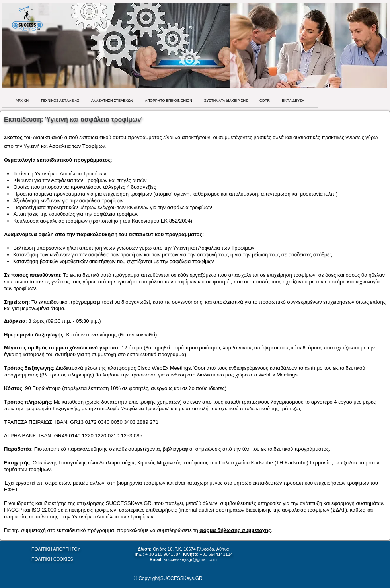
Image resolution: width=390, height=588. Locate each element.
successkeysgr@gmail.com (190, 559)
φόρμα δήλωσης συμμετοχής (235, 530)
